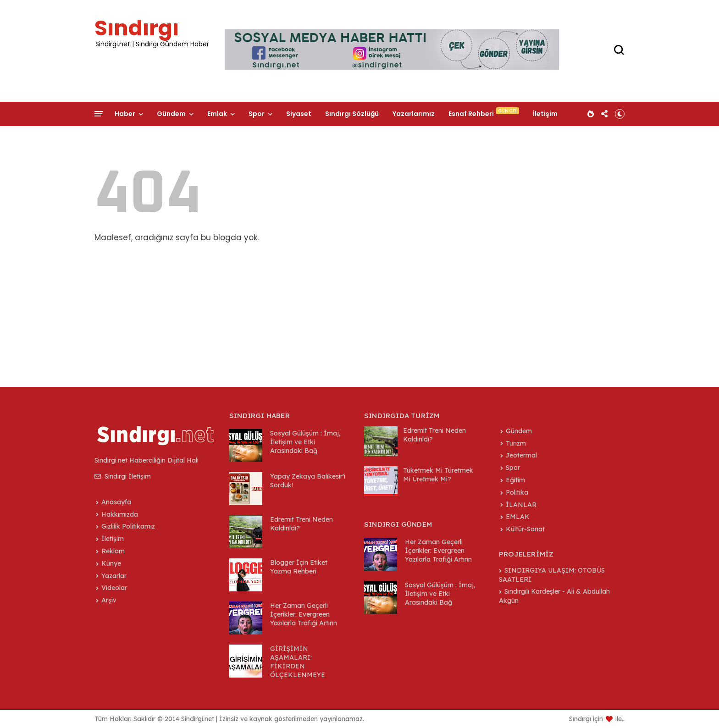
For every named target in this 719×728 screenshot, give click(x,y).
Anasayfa (116, 502)
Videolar (114, 588)
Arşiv (109, 600)
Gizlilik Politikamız (128, 526)
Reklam (113, 551)
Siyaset (299, 114)
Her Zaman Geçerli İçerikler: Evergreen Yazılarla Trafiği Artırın (304, 614)
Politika (517, 492)
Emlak (217, 114)
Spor (257, 114)
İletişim (545, 114)
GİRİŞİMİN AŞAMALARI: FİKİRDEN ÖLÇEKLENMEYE (298, 662)
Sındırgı (137, 28)
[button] (620, 114)
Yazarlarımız (414, 114)
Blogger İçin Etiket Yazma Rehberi (299, 567)
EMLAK (518, 517)
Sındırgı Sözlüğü (352, 114)
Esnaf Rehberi (471, 114)
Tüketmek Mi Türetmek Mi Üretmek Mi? (438, 475)
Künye (111, 563)
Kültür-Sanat (525, 529)
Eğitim (515, 480)
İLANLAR (521, 505)
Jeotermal (521, 455)
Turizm (516, 443)
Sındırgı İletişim (123, 476)
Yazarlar (114, 576)
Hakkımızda (120, 514)
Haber (125, 114)
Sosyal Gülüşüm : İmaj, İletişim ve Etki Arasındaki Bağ (305, 442)
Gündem (171, 114)
